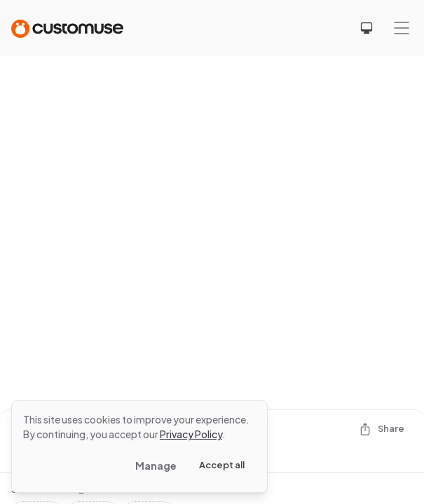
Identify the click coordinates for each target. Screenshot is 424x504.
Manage (156, 465)
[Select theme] (367, 28)
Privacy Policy (191, 434)
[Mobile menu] (402, 28)
